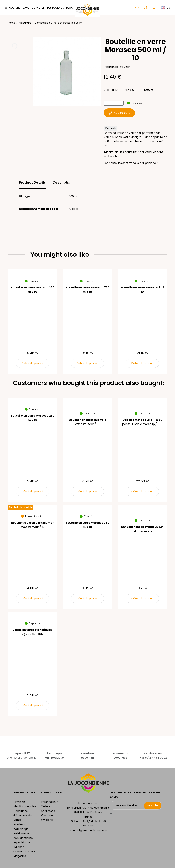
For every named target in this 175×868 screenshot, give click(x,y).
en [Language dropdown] (165, 8)
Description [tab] (63, 182)
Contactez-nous (25, 852)
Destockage (55, 8)
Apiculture (13, 8)
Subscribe (153, 805)
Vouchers (47, 815)
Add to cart (119, 113)
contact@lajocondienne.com (88, 830)
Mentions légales (25, 806)
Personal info (50, 802)
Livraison (19, 802)
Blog (70, 8)
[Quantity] (114, 103)
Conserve (38, 8)
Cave (26, 8)
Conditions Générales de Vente (22, 816)
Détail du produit (33, 363)
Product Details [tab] (32, 182)
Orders (46, 806)
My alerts (47, 820)
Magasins (20, 856)
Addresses (48, 811)
